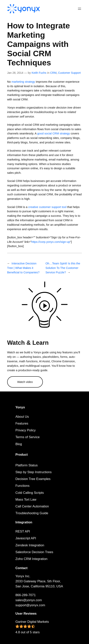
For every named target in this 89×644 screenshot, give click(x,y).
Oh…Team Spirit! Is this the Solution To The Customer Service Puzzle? (63, 268)
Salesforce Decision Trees (34, 552)
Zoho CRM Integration (32, 559)
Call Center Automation (32, 506)
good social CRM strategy (54, 133)
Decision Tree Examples (33, 479)
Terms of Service (28, 437)
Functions (23, 486)
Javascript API (26, 538)
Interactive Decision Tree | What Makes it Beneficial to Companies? (23, 268)
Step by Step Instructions (34, 472)
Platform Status (27, 465)
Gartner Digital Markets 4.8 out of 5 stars (32, 627)
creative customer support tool (47, 207)
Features (22, 423)
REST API (23, 531)
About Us (22, 417)
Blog (19, 444)
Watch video (25, 382)
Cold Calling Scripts (30, 493)
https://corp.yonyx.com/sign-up (51, 242)
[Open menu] (79, 9)
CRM (53, 73)
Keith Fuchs (39, 73)
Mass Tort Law (26, 500)
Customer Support (69, 73)
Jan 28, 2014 (15, 73)
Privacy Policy (26, 430)
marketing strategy (23, 82)
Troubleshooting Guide (32, 513)
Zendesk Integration (30, 545)
